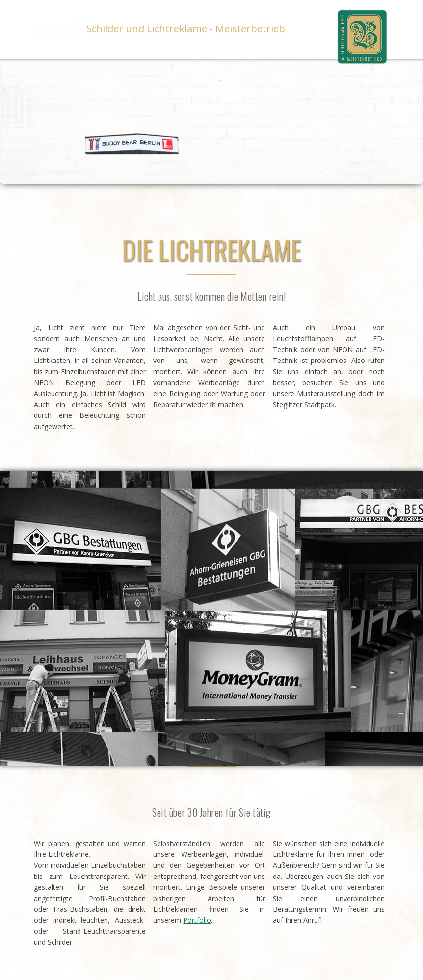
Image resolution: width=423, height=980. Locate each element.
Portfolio (197, 920)
